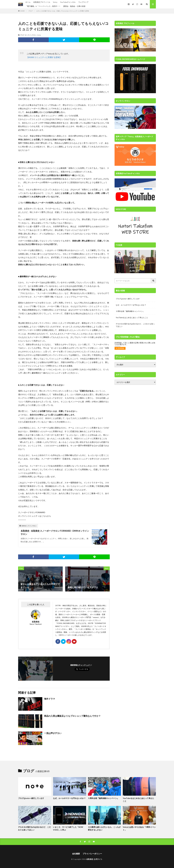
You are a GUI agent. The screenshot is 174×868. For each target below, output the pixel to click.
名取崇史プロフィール (42, 2)
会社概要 (76, 854)
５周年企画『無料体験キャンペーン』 (130, 311)
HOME (22, 11)
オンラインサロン (31, 35)
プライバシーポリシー (92, 854)
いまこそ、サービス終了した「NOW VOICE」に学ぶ (68, 828)
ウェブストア (83, 2)
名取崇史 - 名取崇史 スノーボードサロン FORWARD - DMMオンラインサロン (55, 532)
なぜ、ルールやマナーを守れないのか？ (131, 305)
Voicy (55, 2)
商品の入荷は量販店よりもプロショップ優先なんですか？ (72, 716)
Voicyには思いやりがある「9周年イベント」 (139, 828)
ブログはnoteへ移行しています (128, 299)
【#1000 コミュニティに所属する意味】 (44, 57)
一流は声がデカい (53, 733)
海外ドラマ (50, 699)
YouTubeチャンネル (68, 2)
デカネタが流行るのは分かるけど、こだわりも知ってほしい (135, 325)
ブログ (30, 11)
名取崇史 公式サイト (94, 859)
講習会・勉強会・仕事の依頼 (74, 6)
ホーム (28, 2)
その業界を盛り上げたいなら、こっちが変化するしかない (104, 828)
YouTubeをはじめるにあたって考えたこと (132, 317)
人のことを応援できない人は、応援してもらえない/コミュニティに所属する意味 (63, 11)
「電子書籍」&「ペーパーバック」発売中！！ (43, 6)
